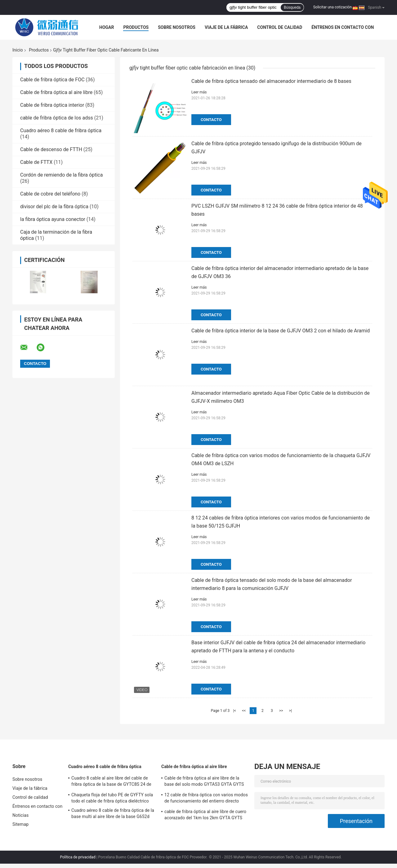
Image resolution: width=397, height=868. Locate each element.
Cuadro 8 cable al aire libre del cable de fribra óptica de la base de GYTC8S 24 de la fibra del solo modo (111, 782)
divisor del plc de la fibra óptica (54, 207)
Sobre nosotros (177, 27)
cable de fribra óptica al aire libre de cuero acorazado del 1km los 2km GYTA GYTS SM (205, 816)
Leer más (199, 92)
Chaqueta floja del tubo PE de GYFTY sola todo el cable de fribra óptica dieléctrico (112, 798)
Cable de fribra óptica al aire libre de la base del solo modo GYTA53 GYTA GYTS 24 (204, 782)
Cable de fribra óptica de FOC (52, 80)
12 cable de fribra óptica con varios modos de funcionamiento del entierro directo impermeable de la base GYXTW (206, 799)
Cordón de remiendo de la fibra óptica (61, 175)
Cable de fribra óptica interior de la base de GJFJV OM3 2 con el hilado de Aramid (281, 331)
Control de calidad (280, 27)
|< (235, 711)
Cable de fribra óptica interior (52, 105)
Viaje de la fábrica (226, 27)
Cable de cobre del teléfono (50, 194)
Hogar (107, 27)
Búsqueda (292, 7)
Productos (136, 27)
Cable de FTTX (36, 162)
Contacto (211, 120)
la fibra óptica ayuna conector (53, 219)
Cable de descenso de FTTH (51, 149)
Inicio (18, 50)
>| (290, 711)
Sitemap (20, 824)
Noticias (20, 815)
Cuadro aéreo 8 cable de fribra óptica (61, 130)
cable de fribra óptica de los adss (57, 118)
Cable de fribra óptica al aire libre (56, 92)
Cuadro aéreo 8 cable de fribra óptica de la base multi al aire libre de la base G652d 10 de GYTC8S (113, 814)
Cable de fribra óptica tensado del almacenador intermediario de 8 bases (271, 81)
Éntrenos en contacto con (343, 27)
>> (281, 711)
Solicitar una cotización (332, 7)
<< (244, 711)
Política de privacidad (78, 857)
